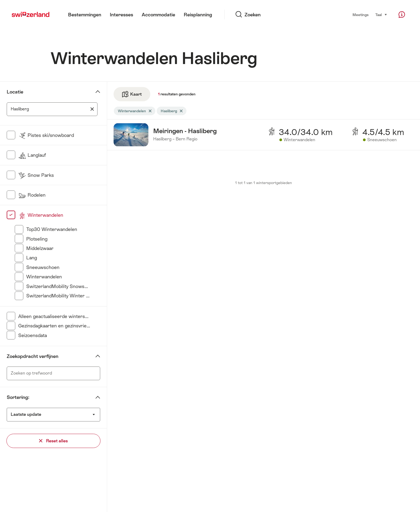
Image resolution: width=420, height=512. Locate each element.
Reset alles (53, 441)
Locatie (15, 92)
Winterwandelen (41, 215)
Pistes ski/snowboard (46, 135)
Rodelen (32, 195)
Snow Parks (36, 175)
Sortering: (18, 397)
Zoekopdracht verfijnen (33, 356)
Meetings (361, 15)
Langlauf (32, 155)
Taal (381, 14)
